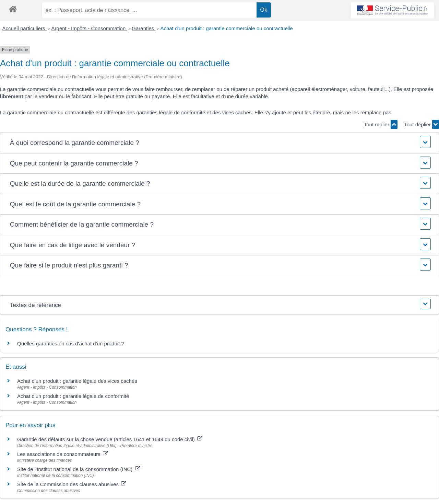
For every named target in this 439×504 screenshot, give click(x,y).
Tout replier (381, 124)
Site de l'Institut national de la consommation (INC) (79, 469)
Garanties (144, 28)
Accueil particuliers (25, 28)
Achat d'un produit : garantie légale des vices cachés (77, 381)
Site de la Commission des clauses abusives (72, 484)
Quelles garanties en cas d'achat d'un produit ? (71, 343)
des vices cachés (232, 112)
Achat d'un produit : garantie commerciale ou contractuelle (226, 28)
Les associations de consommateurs (63, 454)
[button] (219, 143)
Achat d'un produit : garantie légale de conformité (73, 396)
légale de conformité (182, 112)
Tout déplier (422, 124)
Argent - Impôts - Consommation (89, 28)
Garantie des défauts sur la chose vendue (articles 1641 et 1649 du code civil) (110, 439)
